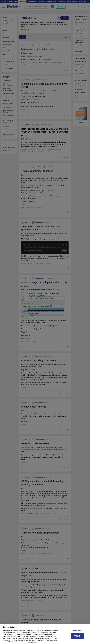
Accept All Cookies (77, 637)
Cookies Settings (77, 631)
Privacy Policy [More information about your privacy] (32, 643)
